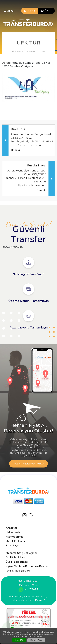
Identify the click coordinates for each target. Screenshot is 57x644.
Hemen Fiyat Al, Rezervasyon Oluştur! (28, 428)
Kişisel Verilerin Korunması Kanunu (27, 566)
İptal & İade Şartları (18, 571)
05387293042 (29, 585)
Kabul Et (19, 640)
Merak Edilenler (16, 541)
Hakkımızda (13, 532)
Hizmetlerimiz (15, 537)
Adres (6, 63)
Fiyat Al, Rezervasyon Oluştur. (28, 464)
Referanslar (31, 51)
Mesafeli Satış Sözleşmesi (22, 553)
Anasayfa (17, 51)
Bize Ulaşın (12, 546)
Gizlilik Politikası (16, 557)
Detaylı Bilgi (36, 640)
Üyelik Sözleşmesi (17, 562)
